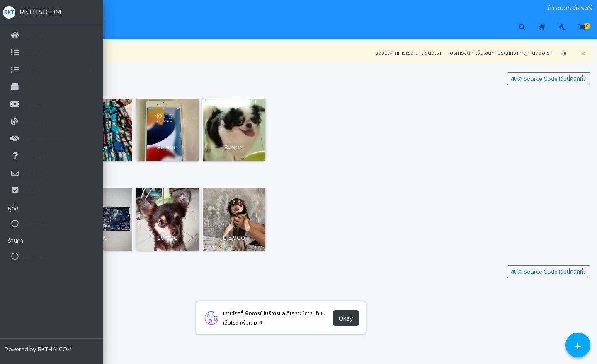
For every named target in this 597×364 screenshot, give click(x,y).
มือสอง (118, 8)
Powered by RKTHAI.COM (39, 349)
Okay (398, 318)
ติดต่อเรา (159, 8)
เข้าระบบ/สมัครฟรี (569, 8)
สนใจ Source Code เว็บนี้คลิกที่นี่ (549, 79)
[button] (116, 28)
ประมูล (137, 8)
